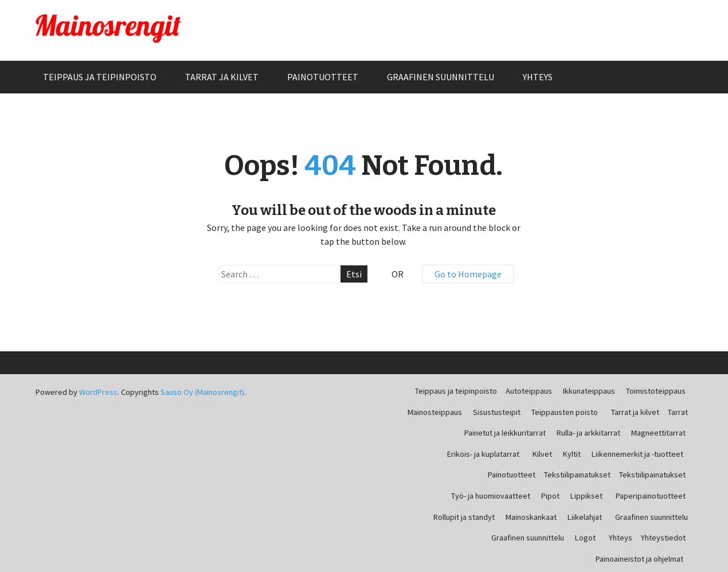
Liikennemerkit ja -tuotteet (637, 454)
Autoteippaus (529, 391)
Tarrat (678, 412)
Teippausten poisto (565, 412)
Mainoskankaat (531, 517)
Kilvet (542, 454)
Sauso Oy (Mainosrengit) (202, 392)
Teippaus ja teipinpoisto (100, 77)
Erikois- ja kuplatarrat (483, 454)
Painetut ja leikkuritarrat (505, 433)
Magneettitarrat (658, 433)
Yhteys (538, 77)
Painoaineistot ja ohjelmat (639, 559)
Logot (585, 538)
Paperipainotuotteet (651, 496)
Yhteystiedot (663, 538)
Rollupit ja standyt (464, 517)
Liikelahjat (585, 517)
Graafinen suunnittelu (441, 77)
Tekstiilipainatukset (577, 475)
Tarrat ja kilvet (222, 77)
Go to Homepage (468, 274)
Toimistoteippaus (656, 391)
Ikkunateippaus (589, 391)
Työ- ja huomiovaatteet (491, 496)
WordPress (98, 392)
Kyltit (572, 454)
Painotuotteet (323, 77)
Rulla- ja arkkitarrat (588, 433)
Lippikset (586, 496)
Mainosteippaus (435, 412)
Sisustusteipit (497, 412)
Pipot (550, 496)
